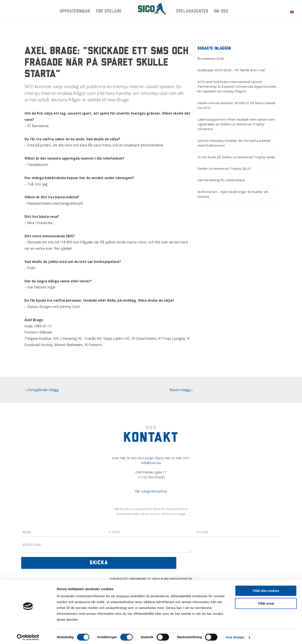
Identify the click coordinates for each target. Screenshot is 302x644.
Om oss (221, 12)
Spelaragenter (192, 12)
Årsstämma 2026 (211, 58)
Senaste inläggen (214, 49)
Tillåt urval (266, 602)
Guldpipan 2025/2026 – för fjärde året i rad (231, 70)
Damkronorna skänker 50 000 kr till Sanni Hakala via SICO (236, 105)
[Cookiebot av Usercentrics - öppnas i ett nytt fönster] (28, 636)
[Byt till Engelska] (292, 12)
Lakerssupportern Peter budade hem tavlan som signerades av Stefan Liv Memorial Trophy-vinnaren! (236, 124)
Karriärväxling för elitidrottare (221, 180)
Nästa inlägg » (181, 390)
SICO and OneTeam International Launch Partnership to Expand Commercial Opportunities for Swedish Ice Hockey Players (237, 87)
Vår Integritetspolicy (151, 491)
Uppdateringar (75, 12)
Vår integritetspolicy (192, 573)
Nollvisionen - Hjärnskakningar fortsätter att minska (233, 194)
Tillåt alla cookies (266, 589)
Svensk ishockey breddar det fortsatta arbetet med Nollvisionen (234, 143)
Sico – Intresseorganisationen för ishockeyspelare (151, 12)
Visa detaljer (235, 635)
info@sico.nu (151, 463)
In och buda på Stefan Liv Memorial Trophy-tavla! (236, 157)
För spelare (109, 12)
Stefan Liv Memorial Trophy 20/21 (224, 168)
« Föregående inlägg (42, 390)
